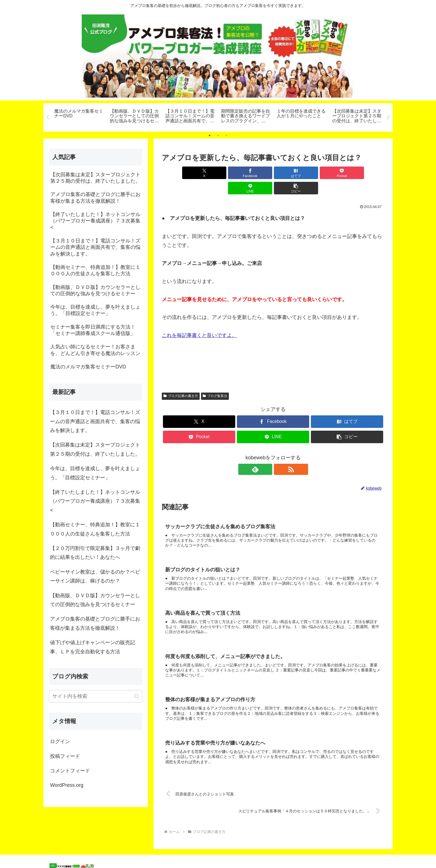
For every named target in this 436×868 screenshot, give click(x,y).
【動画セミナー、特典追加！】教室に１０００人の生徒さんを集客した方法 (95, 529)
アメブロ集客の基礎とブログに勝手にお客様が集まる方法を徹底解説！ (95, 623)
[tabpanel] (79, 116)
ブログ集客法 (215, 381)
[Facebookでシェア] (217, 173)
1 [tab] (210, 135)
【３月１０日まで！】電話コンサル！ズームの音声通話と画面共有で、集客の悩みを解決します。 (95, 421)
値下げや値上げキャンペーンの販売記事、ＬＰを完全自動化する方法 (93, 647)
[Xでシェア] (180, 173)
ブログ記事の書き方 (181, 381)
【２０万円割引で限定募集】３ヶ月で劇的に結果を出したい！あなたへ (95, 553)
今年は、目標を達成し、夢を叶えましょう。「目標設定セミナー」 (95, 473)
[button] (366, 173)
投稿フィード (65, 756)
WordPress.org (67, 785)
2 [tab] (218, 135)
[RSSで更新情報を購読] (279, 454)
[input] (96, 696)
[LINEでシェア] (329, 173)
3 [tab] (226, 135)
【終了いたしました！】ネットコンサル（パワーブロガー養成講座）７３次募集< (95, 501)
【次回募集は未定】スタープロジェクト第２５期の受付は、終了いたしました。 (95, 449)
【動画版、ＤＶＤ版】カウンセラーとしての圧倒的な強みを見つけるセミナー (95, 600)
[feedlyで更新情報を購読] (267, 454)
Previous (48, 117)
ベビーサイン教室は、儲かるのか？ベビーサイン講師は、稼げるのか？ (95, 576)
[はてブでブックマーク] (254, 173)
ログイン (60, 741)
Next (388, 117)
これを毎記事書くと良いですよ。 (199, 320)
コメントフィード (70, 771)
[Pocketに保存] (292, 173)
